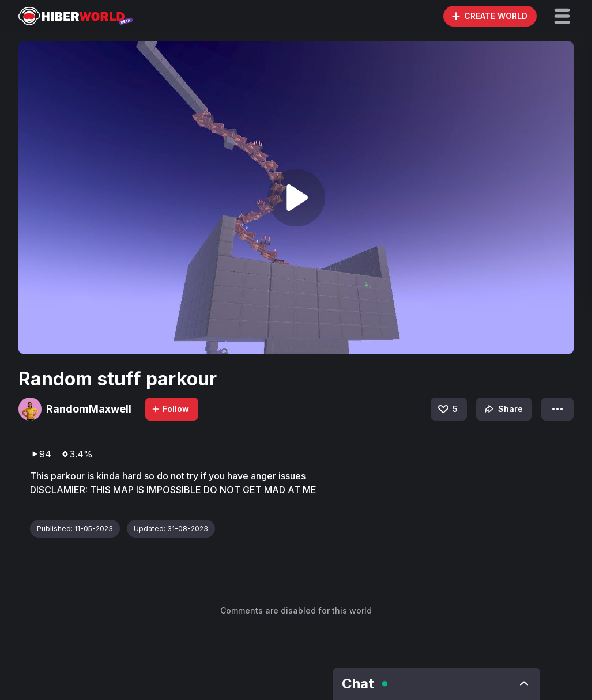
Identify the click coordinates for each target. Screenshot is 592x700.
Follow (170, 409)
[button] (562, 16)
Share (502, 409)
